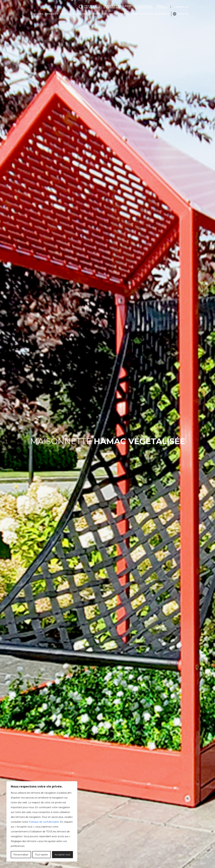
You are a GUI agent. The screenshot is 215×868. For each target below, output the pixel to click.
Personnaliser (21, 855)
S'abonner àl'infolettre (144, 7)
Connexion (181, 7)
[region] (42, 821)
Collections (91, 14)
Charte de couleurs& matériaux (118, 7)
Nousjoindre (162, 7)
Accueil (39, 14)
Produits (52, 14)
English (183, 14)
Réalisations (130, 14)
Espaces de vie (70, 14)
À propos (147, 14)
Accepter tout (62, 855)
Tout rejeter (41, 855)
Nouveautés (110, 14)
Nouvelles (162, 14)
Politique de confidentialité (44, 822)
